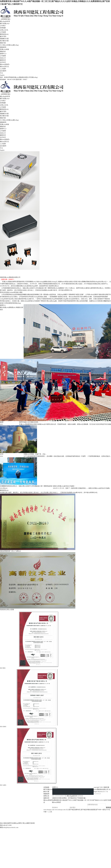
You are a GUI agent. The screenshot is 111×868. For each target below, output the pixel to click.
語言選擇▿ (3, 71)
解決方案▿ (3, 36)
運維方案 (3, 43)
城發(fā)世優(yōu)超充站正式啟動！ (64, 486)
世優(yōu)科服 (4, 49)
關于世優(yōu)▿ (5, 24)
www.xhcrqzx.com (49, 810)
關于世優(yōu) (48, 789)
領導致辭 (3, 28)
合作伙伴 (3, 62)
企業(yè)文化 (4, 30)
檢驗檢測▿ (3, 47)
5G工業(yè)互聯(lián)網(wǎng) (9, 45)
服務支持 (3, 60)
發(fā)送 (108, 807)
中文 (1, 73)
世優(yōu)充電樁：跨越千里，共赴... (35, 454)
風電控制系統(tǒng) (6, 271)
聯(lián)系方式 (4, 67)
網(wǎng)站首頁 (5, 21)
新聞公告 (46, 796)
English (2, 75)
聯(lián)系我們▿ (5, 64)
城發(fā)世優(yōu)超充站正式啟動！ (64, 794)
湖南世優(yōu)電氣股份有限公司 (10, 277)
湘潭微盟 (80, 796)
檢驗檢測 (46, 794)
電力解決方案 (4, 41)
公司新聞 (3, 56)
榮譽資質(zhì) (4, 34)
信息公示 (3, 58)
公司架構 (3, 32)
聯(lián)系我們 (48, 800)
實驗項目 (3, 52)
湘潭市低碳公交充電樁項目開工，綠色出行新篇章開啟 (70, 789)
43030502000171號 (61, 796)
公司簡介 (3, 26)
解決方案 (46, 792)
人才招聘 (3, 69)
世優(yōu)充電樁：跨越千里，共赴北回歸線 (66, 792)
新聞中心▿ (3, 54)
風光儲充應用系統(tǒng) (8, 273)
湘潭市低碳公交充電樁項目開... (29, 422)
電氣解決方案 (4, 39)
